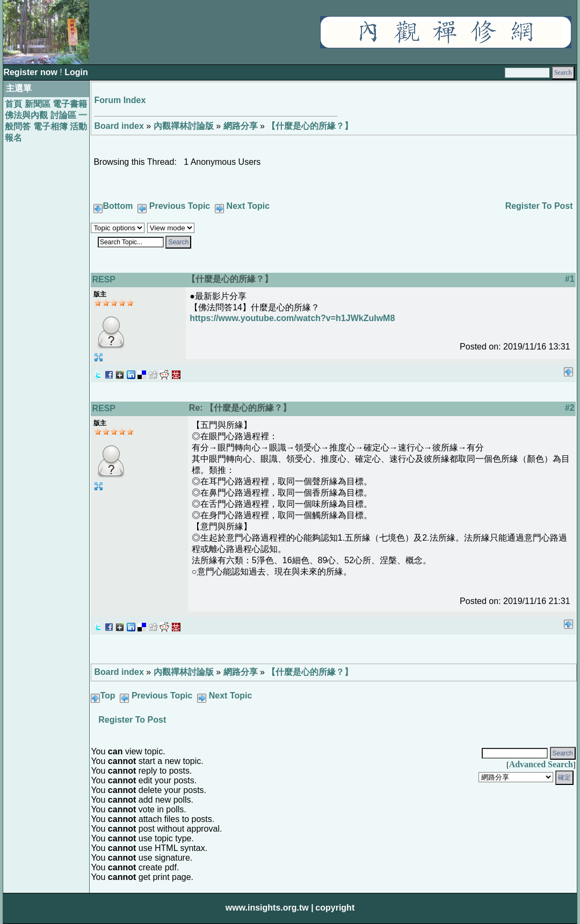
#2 (570, 408)
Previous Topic (180, 206)
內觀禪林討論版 (184, 126)
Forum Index (120, 100)
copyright (335, 908)
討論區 (63, 115)
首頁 (13, 104)
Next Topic (248, 206)
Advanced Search (541, 764)
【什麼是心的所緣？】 (310, 126)
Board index (119, 126)
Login (76, 72)
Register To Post (539, 206)
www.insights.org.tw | (270, 908)
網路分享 (241, 126)
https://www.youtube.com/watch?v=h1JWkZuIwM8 (292, 318)
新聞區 (38, 104)
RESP (104, 279)
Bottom (118, 206)
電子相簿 (50, 126)
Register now (31, 72)
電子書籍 (70, 104)
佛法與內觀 (26, 115)
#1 (570, 279)
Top (107, 696)
